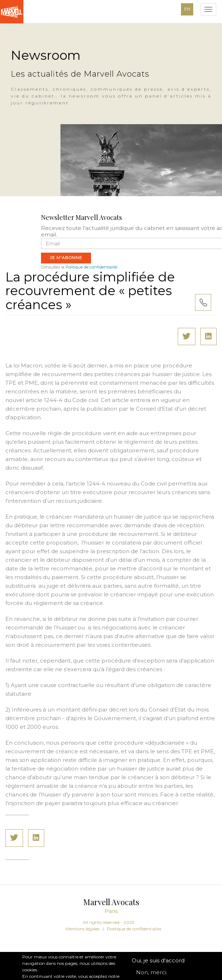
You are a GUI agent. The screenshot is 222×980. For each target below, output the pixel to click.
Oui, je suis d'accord (158, 966)
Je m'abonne (66, 258)
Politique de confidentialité (134, 929)
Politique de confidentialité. (92, 267)
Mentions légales (82, 929)
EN (187, 9)
